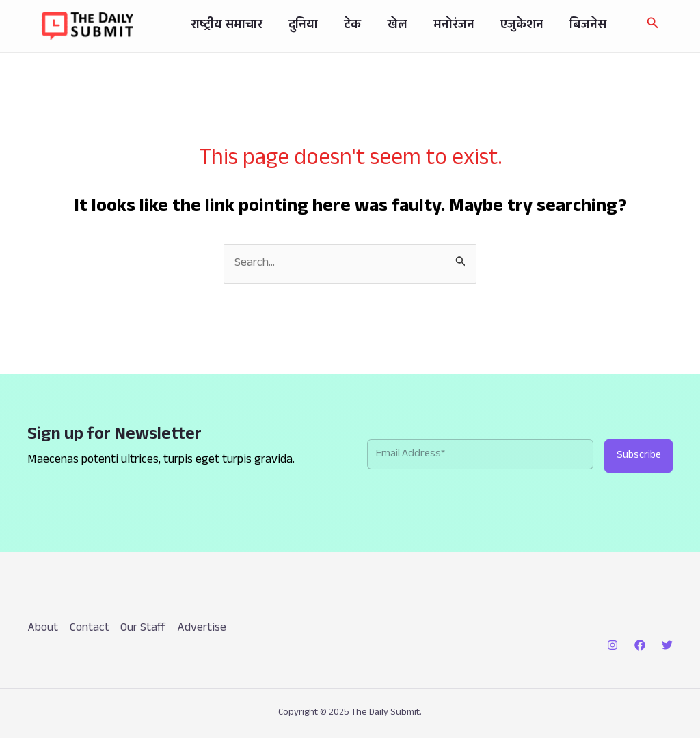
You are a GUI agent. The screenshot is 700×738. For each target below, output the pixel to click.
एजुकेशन (520, 26)
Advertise (205, 629)
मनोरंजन (456, 26)
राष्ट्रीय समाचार (245, 26)
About (43, 629)
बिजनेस (582, 26)
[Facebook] (640, 645)
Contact (90, 629)
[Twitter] (667, 645)
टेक (363, 26)
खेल (403, 26)
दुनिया (318, 26)
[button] (653, 26)
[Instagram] (612, 645)
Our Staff (145, 629)
